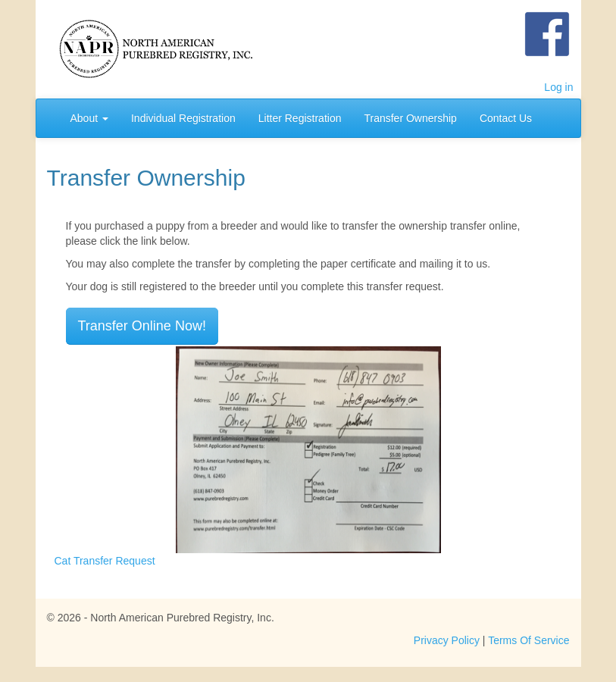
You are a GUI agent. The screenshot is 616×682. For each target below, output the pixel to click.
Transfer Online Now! (142, 326)
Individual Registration (183, 118)
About (89, 118)
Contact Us (506, 118)
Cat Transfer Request (105, 561)
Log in (558, 87)
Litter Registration (300, 118)
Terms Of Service (528, 640)
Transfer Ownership (410, 118)
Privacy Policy (447, 640)
